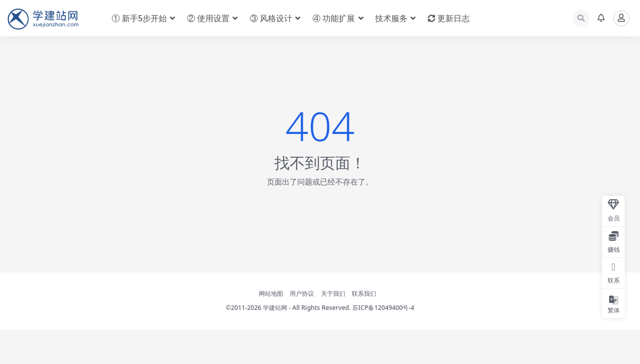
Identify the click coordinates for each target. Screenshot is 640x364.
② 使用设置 (208, 18)
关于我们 (333, 293)
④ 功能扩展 (334, 18)
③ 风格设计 (271, 18)
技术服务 (391, 18)
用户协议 (302, 293)
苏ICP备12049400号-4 (383, 308)
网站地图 (271, 293)
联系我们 (364, 293)
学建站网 (275, 308)
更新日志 (449, 18)
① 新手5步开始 (139, 18)
